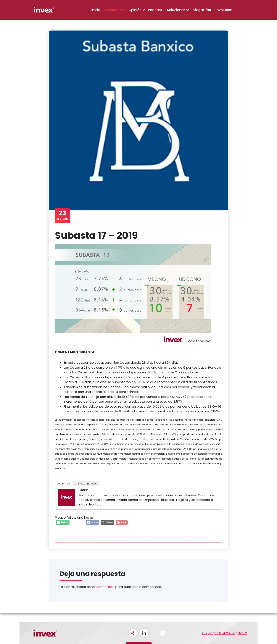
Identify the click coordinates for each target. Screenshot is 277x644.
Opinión (135, 10)
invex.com (224, 10)
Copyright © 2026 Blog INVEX (225, 633)
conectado (105, 587)
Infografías (201, 10)
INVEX (83, 490)
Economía (114, 10)
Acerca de (64, 483)
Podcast (155, 10)
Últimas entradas (86, 483)
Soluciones (176, 10)
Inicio (96, 10)
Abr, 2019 (63, 216)
